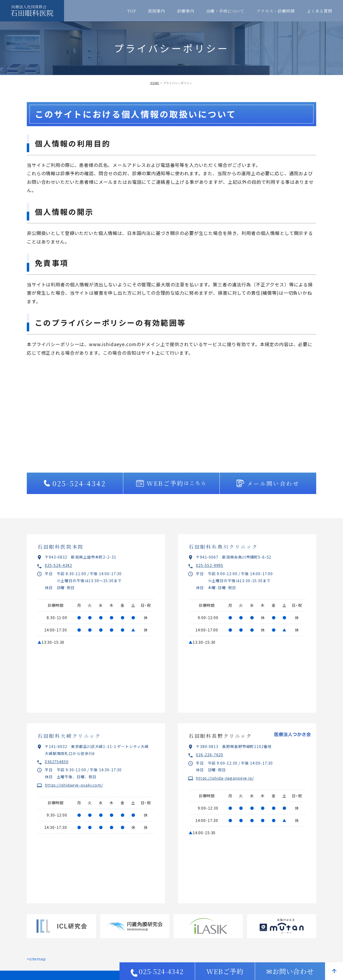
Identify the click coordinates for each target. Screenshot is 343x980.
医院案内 (157, 11)
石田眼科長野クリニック (220, 736)
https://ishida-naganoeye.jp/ (225, 778)
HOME (155, 83)
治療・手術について (225, 11)
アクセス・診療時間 (276, 11)
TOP (132, 11)
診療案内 (186, 11)
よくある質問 (320, 11)
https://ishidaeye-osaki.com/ (74, 785)
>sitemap (36, 959)
